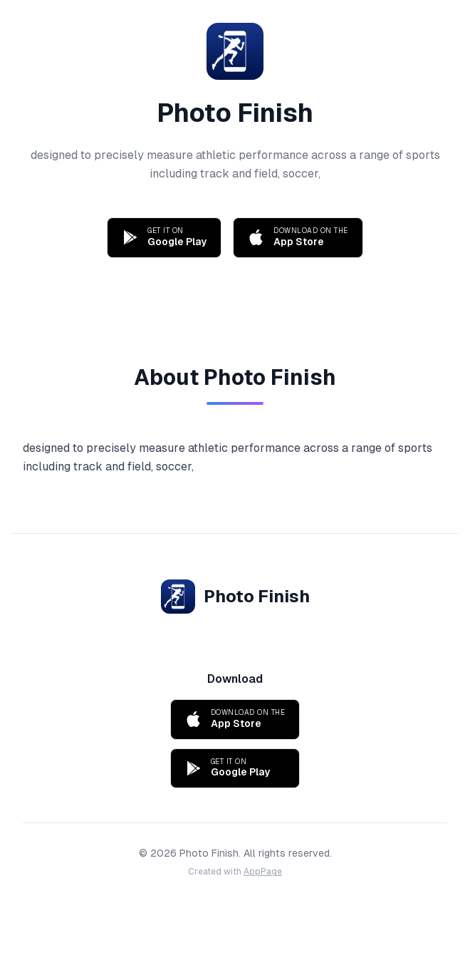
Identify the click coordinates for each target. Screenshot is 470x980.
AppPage (263, 872)
